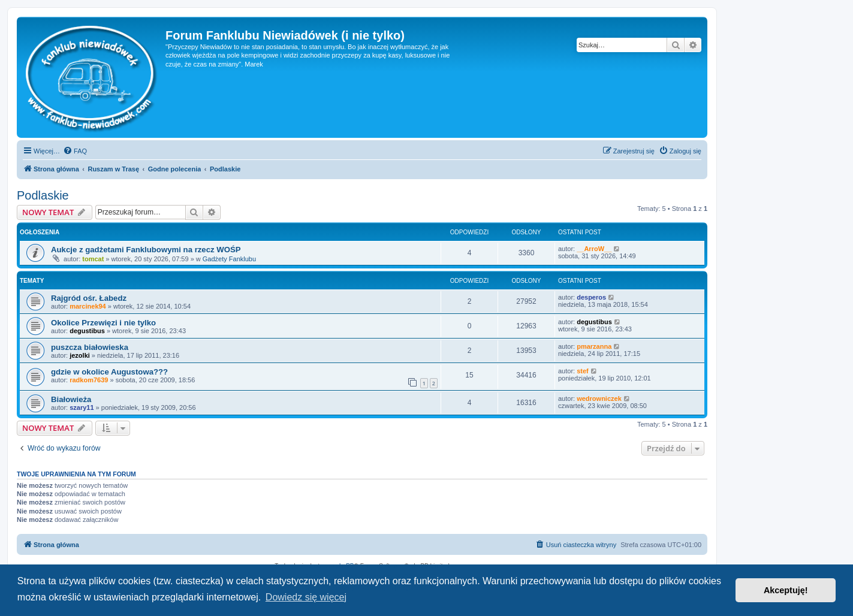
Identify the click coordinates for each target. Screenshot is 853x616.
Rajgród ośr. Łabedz (89, 298)
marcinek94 (88, 306)
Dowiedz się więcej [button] (306, 597)
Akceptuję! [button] (786, 590)
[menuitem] (75, 151)
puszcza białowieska (90, 347)
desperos (591, 297)
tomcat (93, 259)
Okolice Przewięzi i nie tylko (103, 323)
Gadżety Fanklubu (229, 259)
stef (583, 371)
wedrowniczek (599, 398)
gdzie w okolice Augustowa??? (109, 372)
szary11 (82, 407)
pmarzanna (594, 346)
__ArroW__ (594, 249)
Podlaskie (43, 195)
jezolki (80, 355)
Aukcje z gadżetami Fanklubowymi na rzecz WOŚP (146, 250)
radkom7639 (89, 380)
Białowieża (71, 399)
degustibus (87, 331)
